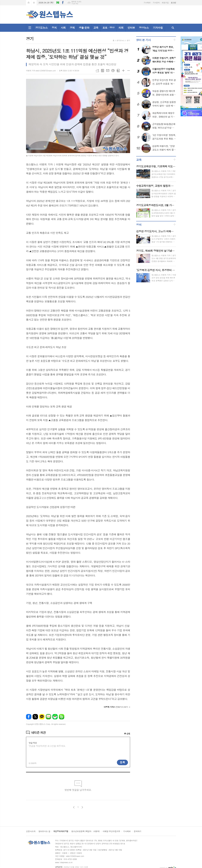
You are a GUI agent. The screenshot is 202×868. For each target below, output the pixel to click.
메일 (108, 71)
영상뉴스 (144, 28)
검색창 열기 (173, 28)
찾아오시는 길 (44, 831)
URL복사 (97, 71)
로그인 (173, 3)
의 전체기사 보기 (116, 707)
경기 (128, 40)
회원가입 (165, 3)
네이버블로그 (58, 3)
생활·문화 (84, 28)
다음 (82, 807)
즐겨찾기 (34, 3)
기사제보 (147, 3)
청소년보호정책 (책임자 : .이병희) (85, 831)
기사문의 (156, 3)
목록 (103, 71)
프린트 (113, 71)
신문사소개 (31, 831)
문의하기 (137, 831)
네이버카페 (55, 717)
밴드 (62, 717)
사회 (63, 28)
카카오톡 (42, 717)
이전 (74, 807)
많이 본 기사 (143, 40)
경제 (72, 28)
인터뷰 (131, 28)
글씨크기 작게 (129, 71)
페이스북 (63, 3)
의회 (121, 28)
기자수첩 (158, 28)
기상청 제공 (75, 4)
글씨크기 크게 (123, 71)
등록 (122, 762)
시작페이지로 (29, 3)
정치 (54, 28)
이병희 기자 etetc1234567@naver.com (41, 71)
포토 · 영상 (108, 28)
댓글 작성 (33, 743)
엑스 (35, 717)
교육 (96, 28)
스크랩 (118, 71)
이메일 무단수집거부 (111, 831)
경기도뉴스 (41, 28)
